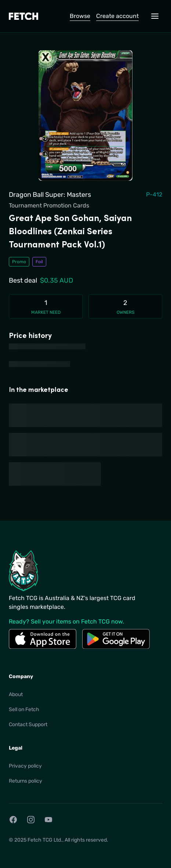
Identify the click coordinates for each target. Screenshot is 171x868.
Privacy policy (25, 766)
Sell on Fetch (24, 709)
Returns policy (26, 781)
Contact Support (28, 724)
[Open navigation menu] (155, 16)
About (16, 694)
